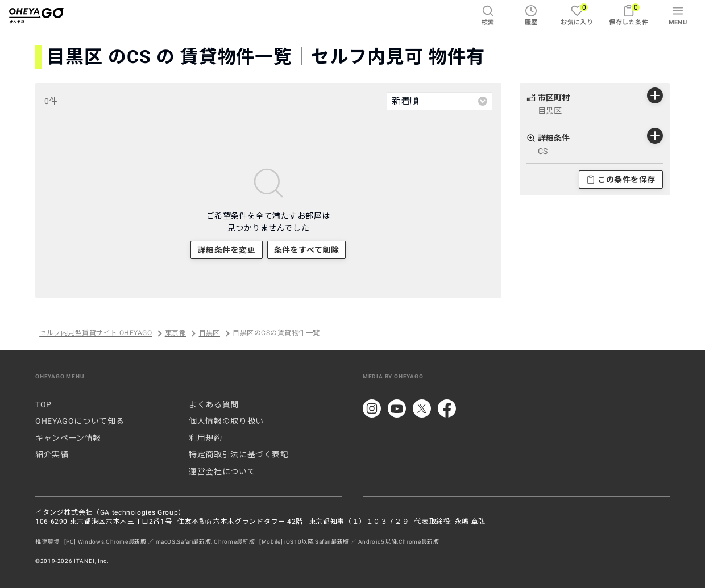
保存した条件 (629, 14)
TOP (43, 404)
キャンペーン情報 (68, 438)
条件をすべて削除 (306, 250)
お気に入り (577, 14)
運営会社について (222, 472)
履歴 (531, 15)
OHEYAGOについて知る (80, 421)
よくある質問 (214, 404)
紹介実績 (52, 454)
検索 (488, 15)
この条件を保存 (621, 180)
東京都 (175, 333)
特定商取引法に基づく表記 (239, 454)
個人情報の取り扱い (226, 421)
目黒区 (210, 333)
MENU (678, 15)
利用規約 (206, 438)
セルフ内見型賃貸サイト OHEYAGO (96, 333)
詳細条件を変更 (226, 250)
